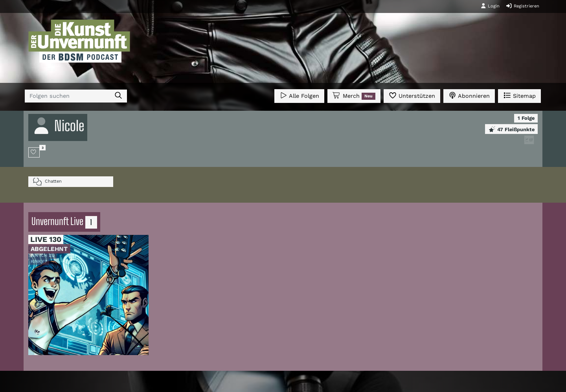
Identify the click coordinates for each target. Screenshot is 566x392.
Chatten (47, 182)
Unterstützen (412, 95)
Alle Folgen (299, 95)
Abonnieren (469, 95)
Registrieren (523, 6)
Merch (354, 96)
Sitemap (519, 95)
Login (490, 6)
